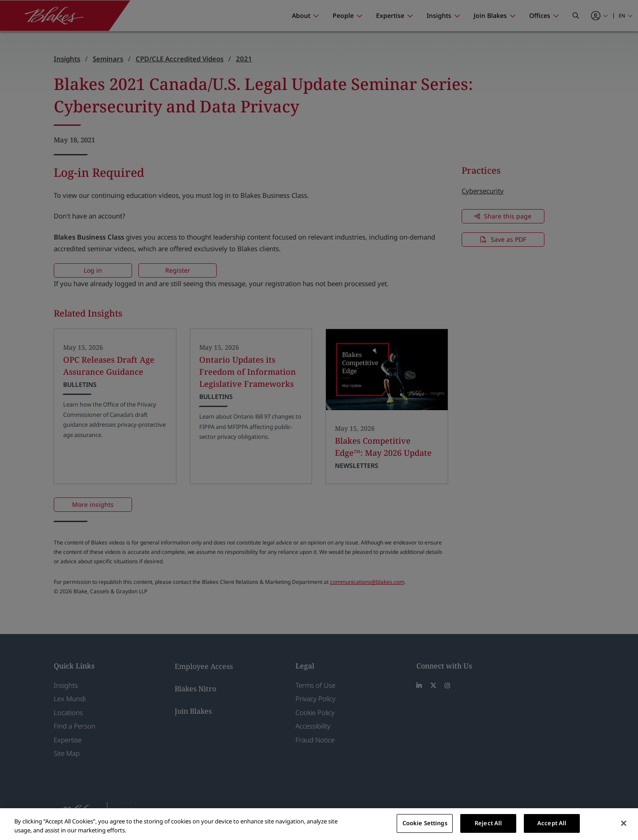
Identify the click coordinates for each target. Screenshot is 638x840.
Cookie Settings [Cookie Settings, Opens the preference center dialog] (425, 823)
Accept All (552, 823)
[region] (319, 824)
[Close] (624, 823)
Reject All (488, 823)
